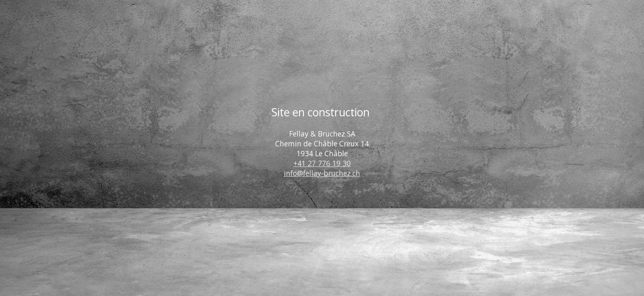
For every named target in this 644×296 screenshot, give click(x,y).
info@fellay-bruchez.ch (322, 173)
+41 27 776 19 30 (322, 163)
